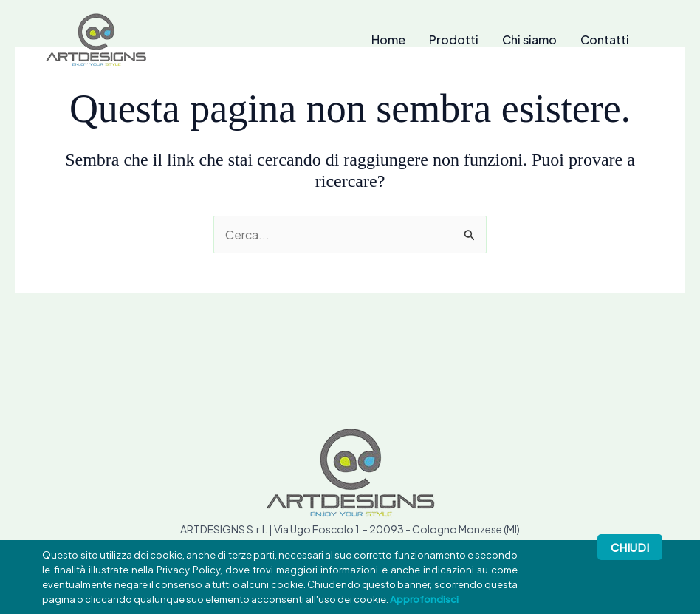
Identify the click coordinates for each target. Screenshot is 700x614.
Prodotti (454, 40)
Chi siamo (529, 40)
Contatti (605, 40)
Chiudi (630, 547)
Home (388, 40)
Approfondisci (424, 599)
